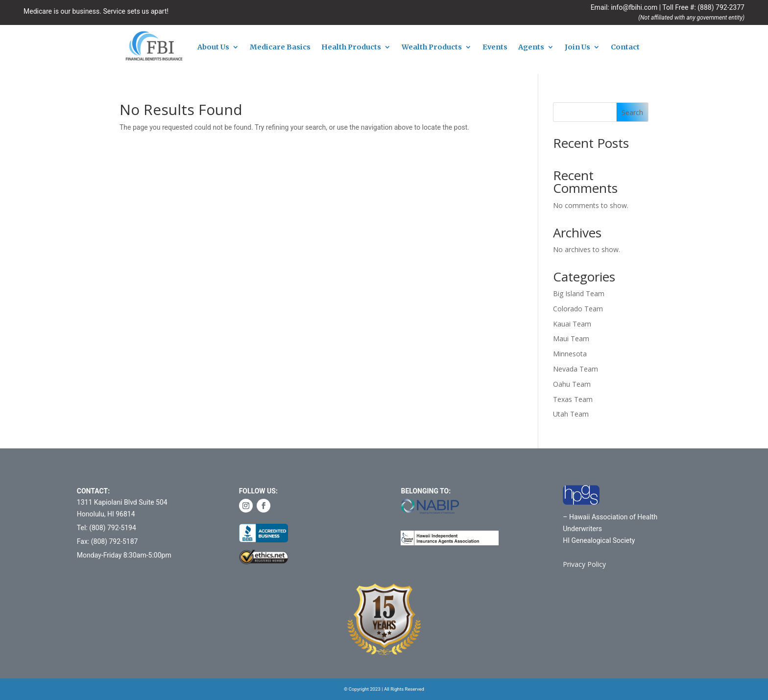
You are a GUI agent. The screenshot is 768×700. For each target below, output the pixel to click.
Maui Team (571, 338)
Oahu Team (572, 384)
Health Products (351, 47)
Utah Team (571, 414)
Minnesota (570, 354)
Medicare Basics (280, 47)
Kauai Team (572, 324)
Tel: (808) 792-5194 (107, 528)
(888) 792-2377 (721, 7)
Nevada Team (576, 369)
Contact (625, 47)
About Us (213, 47)
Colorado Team (578, 309)
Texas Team (573, 399)
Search (632, 112)
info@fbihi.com (634, 7)
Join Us (577, 47)
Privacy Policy (584, 564)
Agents (531, 47)
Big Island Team (579, 293)
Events (495, 47)
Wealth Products (432, 47)
